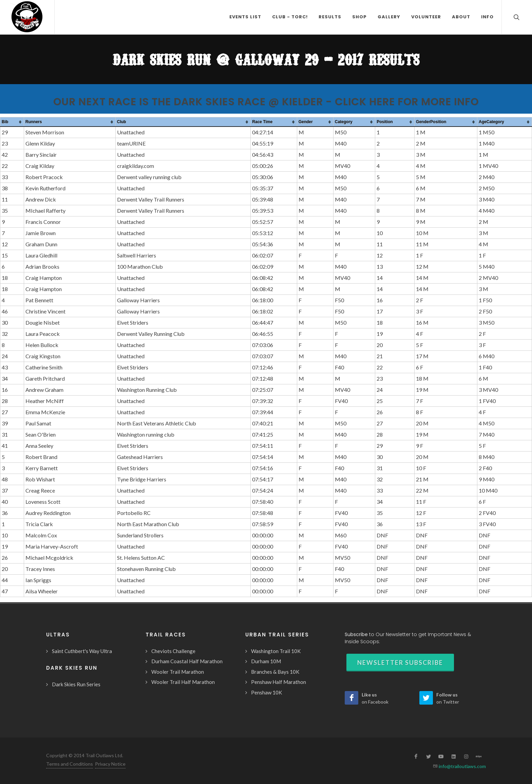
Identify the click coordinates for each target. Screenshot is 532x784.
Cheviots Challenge (173, 651)
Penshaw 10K (267, 692)
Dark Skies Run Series (76, 684)
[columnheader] (12, 122)
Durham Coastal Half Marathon (187, 661)
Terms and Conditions (70, 764)
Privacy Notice (110, 764)
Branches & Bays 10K (275, 672)
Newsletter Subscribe (400, 663)
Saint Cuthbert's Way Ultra (82, 651)
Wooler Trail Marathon (178, 672)
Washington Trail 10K (276, 651)
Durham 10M (266, 661)
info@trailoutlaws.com (462, 766)
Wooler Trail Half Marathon (183, 682)
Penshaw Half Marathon (279, 682)
